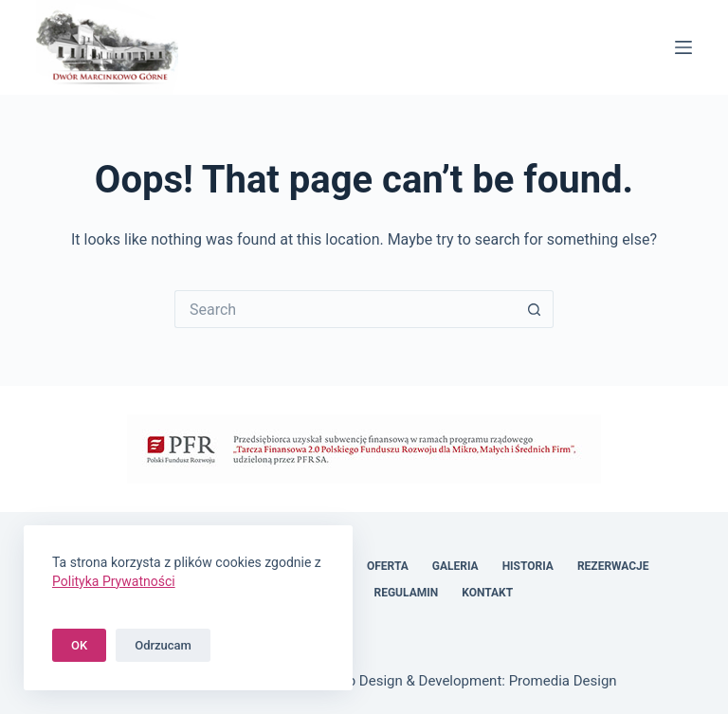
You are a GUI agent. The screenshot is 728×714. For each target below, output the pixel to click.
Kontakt (487, 593)
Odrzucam (163, 645)
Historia (528, 566)
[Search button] (535, 309)
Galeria (455, 566)
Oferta (388, 566)
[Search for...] (345, 309)
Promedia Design (563, 681)
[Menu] (683, 47)
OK (79, 645)
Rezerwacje (613, 566)
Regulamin (407, 593)
